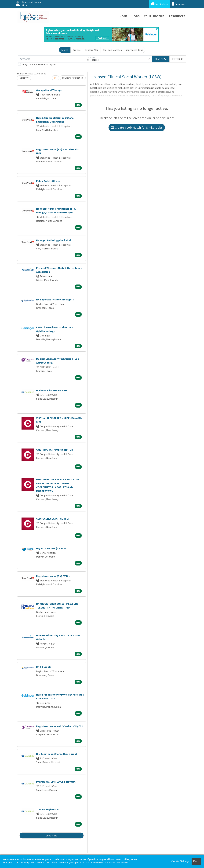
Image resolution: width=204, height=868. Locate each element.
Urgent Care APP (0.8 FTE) (51, 548)
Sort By (23, 78)
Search (65, 50)
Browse (77, 50)
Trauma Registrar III (48, 809)
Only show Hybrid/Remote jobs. (39, 64)
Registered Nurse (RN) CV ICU (53, 576)
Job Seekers (160, 4)
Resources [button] (177, 16)
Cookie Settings (180, 861)
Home (124, 16)
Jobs (136, 16)
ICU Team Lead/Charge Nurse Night (57, 754)
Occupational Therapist (50, 90)
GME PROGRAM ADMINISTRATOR (55, 450)
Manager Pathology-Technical (54, 240)
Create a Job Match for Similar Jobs (137, 127)
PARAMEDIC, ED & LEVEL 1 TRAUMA (56, 782)
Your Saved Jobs (134, 50)
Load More (52, 835)
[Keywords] (52, 59)
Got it (196, 861)
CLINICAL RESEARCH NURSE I (53, 519)
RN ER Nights (44, 667)
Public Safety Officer (48, 181)
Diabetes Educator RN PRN (52, 390)
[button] (178, 59)
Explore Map (92, 50)
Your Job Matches (112, 50)
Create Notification (73, 78)
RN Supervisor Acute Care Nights (55, 299)
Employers (179, 4)
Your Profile (154, 16)
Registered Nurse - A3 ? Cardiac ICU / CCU (60, 726)
